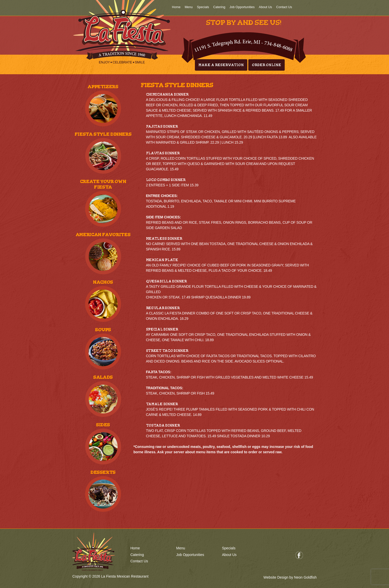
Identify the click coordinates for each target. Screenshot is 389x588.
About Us (265, 7)
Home (176, 7)
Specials (203, 7)
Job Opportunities (242, 7)
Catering (219, 7)
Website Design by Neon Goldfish (290, 577)
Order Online (266, 65)
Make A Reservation (221, 65)
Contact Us (284, 7)
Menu (189, 7)
